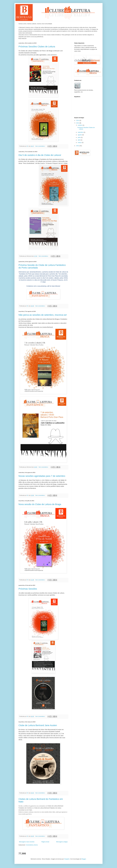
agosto (80, 135)
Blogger (84, 859)
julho (79, 137)
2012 (78, 146)
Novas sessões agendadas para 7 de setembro (42, 476)
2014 (78, 120)
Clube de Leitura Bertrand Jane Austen (38, 725)
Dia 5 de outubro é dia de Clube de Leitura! (40, 155)
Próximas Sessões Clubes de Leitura (37, 47)
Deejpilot (67, 859)
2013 (78, 123)
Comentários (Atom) (32, 845)
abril (79, 140)
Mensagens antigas (62, 842)
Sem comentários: (40, 146)
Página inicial (45, 842)
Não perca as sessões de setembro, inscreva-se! (43, 315)
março (80, 142)
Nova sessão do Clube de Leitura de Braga (40, 504)
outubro (80, 125)
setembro (81, 132)
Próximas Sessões (28, 589)
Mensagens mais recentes (27, 842)
